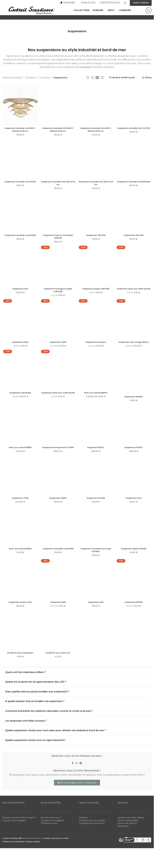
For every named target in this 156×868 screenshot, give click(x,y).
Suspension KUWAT (134, 458)
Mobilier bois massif (12, 89)
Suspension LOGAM (96, 512)
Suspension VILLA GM (134, 245)
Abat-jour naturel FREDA (20, 563)
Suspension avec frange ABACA (134, 353)
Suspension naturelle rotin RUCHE (20, 192)
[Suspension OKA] (96, 594)
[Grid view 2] (88, 89)
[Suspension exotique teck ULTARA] (58, 436)
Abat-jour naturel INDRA (20, 458)
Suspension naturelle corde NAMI (20, 245)
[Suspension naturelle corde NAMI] (20, 223)
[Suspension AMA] (58, 594)
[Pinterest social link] (82, 778)
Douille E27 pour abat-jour (58, 667)
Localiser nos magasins (52, 836)
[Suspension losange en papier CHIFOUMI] (58, 276)
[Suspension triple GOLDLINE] (134, 540)
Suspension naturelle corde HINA (58, 563)
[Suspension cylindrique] (20, 381)
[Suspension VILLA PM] (96, 223)
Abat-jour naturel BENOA (96, 404)
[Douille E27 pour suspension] (20, 644)
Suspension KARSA (58, 512)
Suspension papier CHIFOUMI (96, 299)
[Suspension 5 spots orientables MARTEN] (58, 223)
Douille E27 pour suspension (20, 667)
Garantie (83, 833)
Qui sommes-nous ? (51, 833)
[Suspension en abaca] (96, 330)
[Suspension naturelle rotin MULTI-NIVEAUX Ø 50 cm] (96, 115)
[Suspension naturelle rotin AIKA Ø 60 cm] (58, 169)
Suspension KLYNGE (134, 617)
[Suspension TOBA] (20, 489)
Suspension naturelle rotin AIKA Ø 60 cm (58, 193)
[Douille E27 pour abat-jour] (58, 644)
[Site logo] (31, 16)
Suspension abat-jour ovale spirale (58, 405)
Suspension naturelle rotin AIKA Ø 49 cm (96, 193)
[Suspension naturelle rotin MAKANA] (134, 169)
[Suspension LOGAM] (96, 489)
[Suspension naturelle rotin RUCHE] (20, 169)
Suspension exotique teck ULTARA (58, 460)
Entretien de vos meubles (92, 836)
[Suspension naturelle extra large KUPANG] (96, 540)
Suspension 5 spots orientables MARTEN (58, 247)
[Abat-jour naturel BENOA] (96, 381)
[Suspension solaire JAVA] (20, 594)
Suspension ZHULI (20, 353)
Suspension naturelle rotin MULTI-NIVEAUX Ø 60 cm (58, 140)
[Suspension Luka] (20, 276)
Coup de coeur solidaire (14, 836)
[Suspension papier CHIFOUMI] (96, 276)
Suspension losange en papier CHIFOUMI (58, 301)
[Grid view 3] (93, 89)
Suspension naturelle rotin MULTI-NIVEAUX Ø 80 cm (20, 140)
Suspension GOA (134, 512)
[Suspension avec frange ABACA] (134, 330)
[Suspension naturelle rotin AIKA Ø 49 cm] (96, 169)
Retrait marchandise (128, 836)
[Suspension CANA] (58, 330)
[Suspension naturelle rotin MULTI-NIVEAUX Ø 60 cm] (58, 115)
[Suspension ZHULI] (20, 330)
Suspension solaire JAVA (20, 617)
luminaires (85, 78)
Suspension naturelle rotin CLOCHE (134, 140)
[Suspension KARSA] (58, 489)
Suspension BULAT (96, 458)
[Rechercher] (149, 16)
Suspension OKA (96, 617)
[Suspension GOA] (134, 489)
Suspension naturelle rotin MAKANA (134, 193)
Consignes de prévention (92, 839)
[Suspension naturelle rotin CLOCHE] (134, 115)
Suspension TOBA (20, 512)
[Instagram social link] (76, 778)
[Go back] (64, 42)
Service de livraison (127, 839)
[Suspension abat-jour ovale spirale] (58, 381)
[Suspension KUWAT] (134, 436)
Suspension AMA (58, 617)
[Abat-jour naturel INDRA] (20, 436)
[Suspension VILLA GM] (134, 223)
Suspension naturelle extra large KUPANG (96, 564)
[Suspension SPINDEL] (134, 381)
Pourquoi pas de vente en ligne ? (19, 833)
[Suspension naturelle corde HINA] (58, 540)
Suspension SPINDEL (134, 408)
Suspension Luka (20, 299)
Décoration (31, 89)
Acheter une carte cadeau (131, 833)
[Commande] (123, 89)
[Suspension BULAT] (96, 436)
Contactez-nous (49, 839)
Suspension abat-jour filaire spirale (134, 301)
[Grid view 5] (102, 89)
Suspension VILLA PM (96, 245)
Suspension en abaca (96, 353)
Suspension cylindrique (20, 404)
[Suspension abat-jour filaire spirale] (134, 276)
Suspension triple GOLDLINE (134, 563)
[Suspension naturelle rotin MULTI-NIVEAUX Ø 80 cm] (20, 115)
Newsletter (123, 842)
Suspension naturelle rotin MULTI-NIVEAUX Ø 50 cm (96, 140)
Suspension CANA (58, 353)
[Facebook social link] (72, 778)
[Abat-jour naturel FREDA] (20, 540)
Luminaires (45, 89)
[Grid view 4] (97, 89)
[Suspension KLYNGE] (134, 594)
